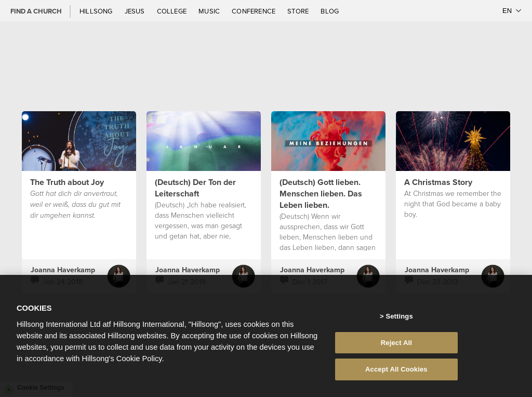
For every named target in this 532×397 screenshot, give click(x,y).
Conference (254, 11)
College (172, 11)
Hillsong (97, 11)
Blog (330, 11)
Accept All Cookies (396, 374)
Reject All (396, 347)
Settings (399, 320)
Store (299, 11)
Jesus (136, 11)
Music (210, 11)
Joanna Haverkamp (63, 270)
